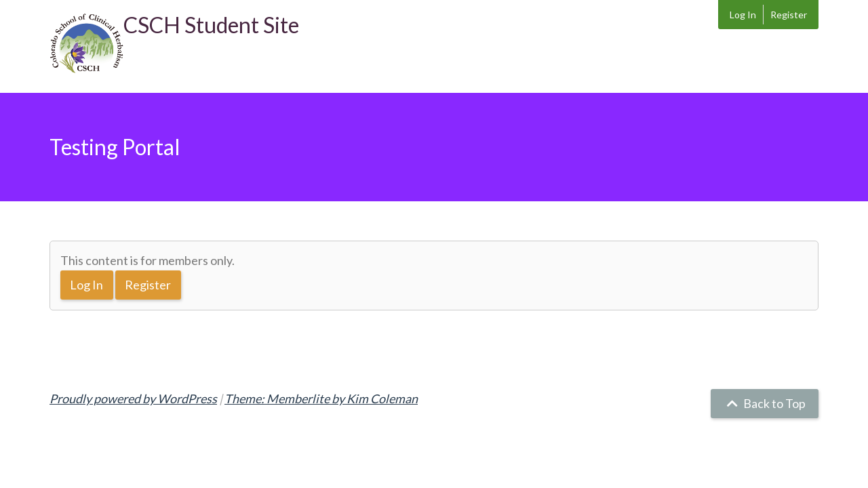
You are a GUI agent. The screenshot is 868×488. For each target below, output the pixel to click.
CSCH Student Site (211, 25)
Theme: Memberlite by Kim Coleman (321, 399)
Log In (743, 15)
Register (789, 15)
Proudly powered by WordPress (133, 399)
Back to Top (765, 403)
